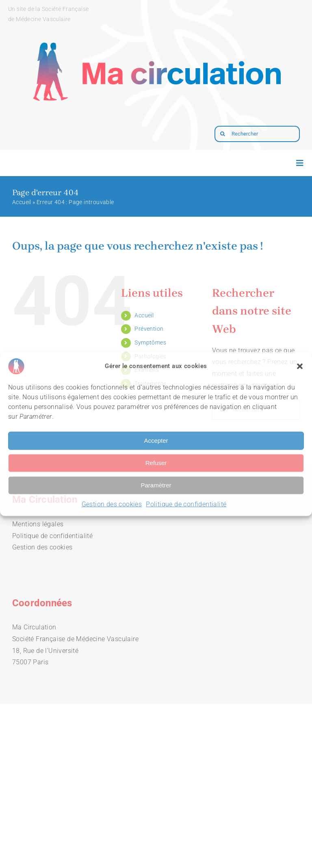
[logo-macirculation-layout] (156, 31)
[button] (300, 366)
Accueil (22, 202)
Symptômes (150, 342)
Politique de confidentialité (186, 504)
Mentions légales (38, 524)
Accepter (156, 440)
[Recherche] (223, 134)
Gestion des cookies (112, 504)
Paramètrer (156, 485)
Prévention (149, 329)
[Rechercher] (257, 134)
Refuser (156, 463)
